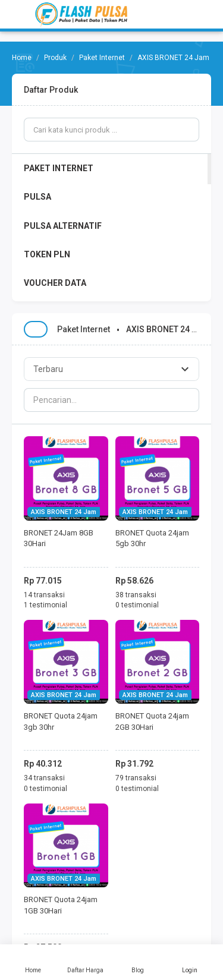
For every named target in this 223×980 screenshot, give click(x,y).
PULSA (37, 197)
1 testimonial (45, 605)
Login (190, 962)
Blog (138, 962)
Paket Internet (102, 58)
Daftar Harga (86, 962)
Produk (55, 58)
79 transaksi (136, 778)
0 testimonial (137, 605)
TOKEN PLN (47, 254)
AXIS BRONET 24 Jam (64, 512)
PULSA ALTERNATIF (63, 226)
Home (33, 962)
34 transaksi (44, 778)
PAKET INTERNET (59, 168)
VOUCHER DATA (55, 283)
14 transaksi (44, 595)
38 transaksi (136, 595)
